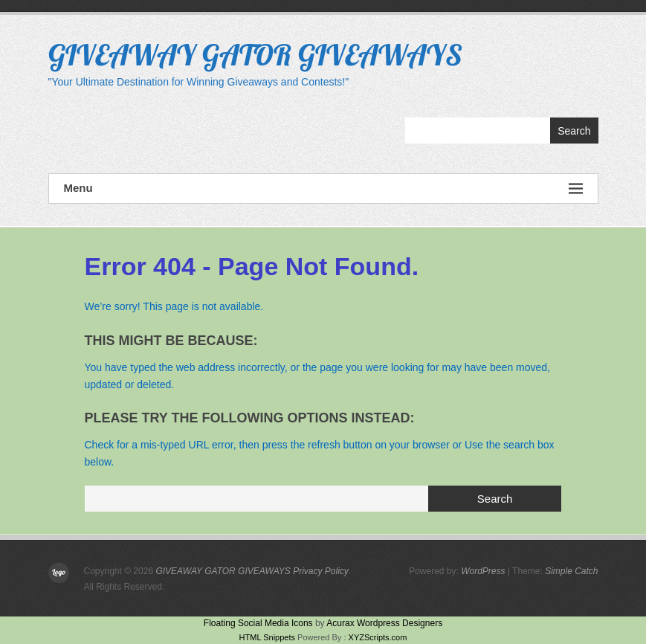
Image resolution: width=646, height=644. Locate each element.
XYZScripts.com (378, 637)
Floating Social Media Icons (258, 623)
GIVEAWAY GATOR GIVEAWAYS (255, 54)
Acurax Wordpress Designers (384, 623)
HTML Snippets (267, 637)
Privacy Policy (321, 571)
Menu (323, 189)
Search (574, 131)
